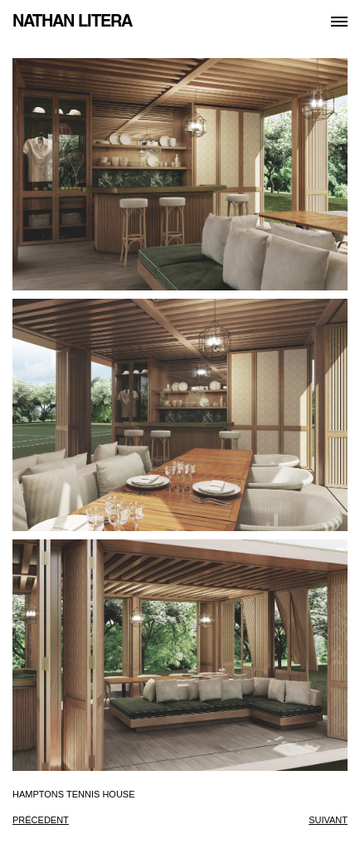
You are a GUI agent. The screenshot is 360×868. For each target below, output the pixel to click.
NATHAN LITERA (72, 21)
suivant (328, 820)
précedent (41, 820)
